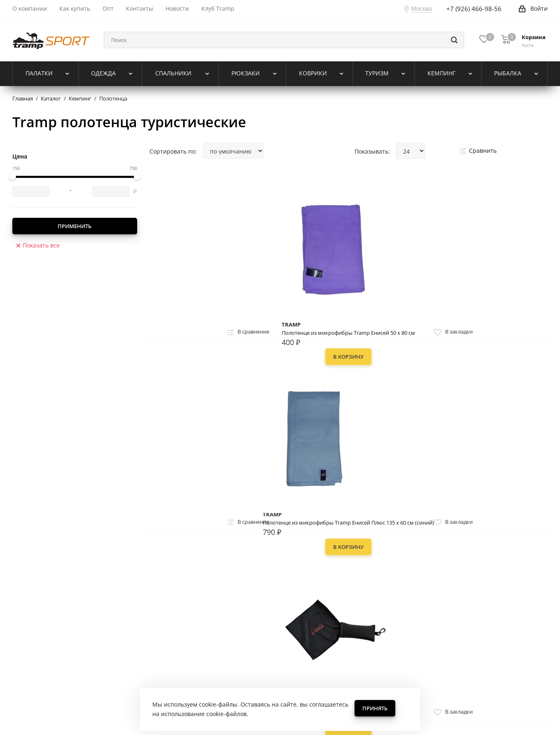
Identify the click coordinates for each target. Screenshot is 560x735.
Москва (421, 8)
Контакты (160, 668)
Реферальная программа (48, 647)
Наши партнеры (36, 689)
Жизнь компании (43, 624)
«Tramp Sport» (62, 720)
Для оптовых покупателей (49, 657)
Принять (375, 708)
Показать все (41, 245)
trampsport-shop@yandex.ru (476, 637)
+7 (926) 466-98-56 (501, 624)
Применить (75, 226)
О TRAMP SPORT (35, 636)
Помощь (161, 624)
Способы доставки (172, 647)
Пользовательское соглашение (56, 679)
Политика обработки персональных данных (75, 668)
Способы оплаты (170, 636)
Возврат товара (168, 657)
